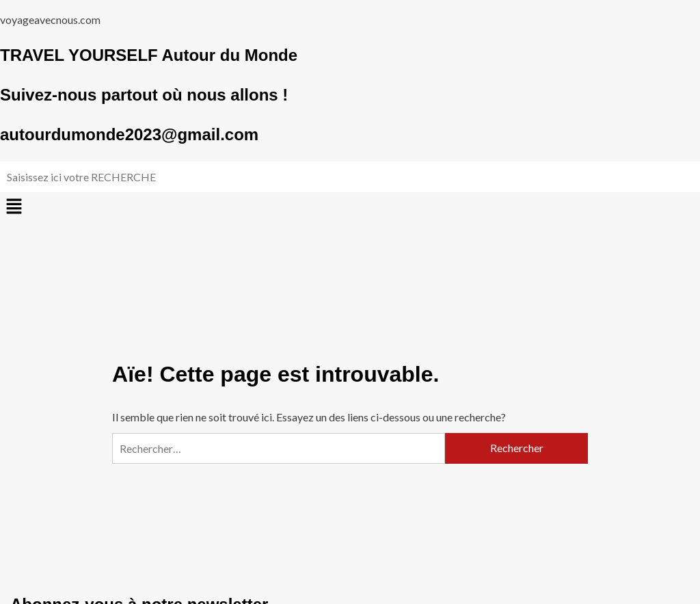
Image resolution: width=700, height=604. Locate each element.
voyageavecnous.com (50, 19)
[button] (350, 207)
